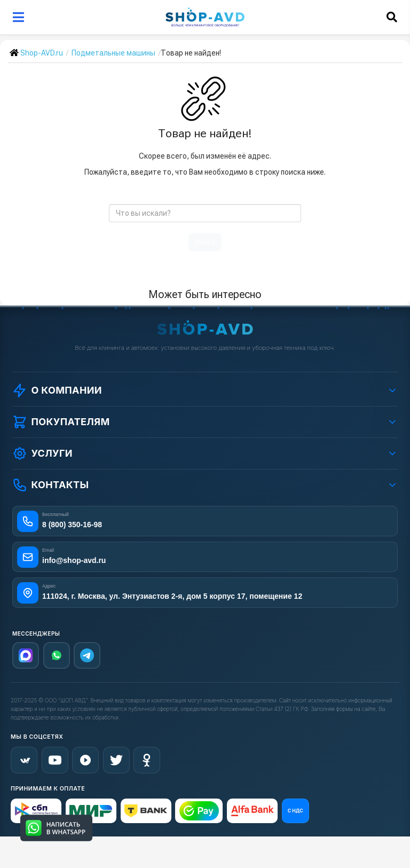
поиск (205, 242)
